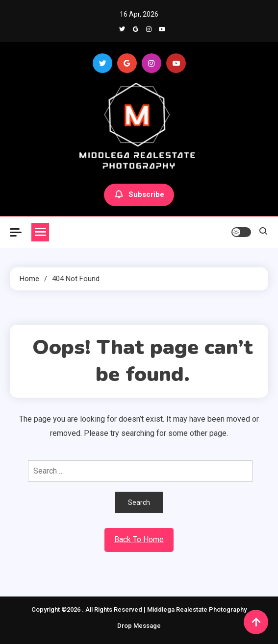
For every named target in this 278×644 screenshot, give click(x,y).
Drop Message (139, 626)
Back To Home (139, 539)
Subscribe (139, 195)
